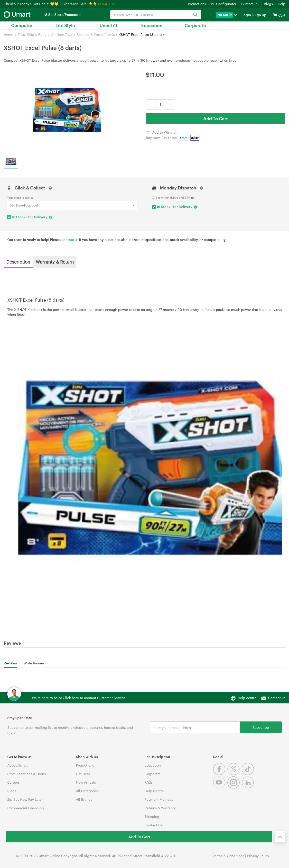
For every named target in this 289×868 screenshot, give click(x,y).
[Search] (195, 15)
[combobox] (156, 15)
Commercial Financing (26, 808)
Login (246, 15)
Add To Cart (216, 118)
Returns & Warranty (160, 808)
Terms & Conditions (228, 856)
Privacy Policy (258, 856)
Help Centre (154, 791)
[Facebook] (220, 774)
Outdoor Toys (61, 35)
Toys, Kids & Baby (32, 35)
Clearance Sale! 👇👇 (80, 4)
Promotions (197, 4)
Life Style (65, 25)
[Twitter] (235, 774)
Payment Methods (159, 799)
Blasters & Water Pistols (96, 35)
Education (152, 25)
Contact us (277, 698)
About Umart (18, 765)
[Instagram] (235, 787)
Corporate (195, 25)
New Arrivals (86, 782)
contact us (70, 240)
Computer (22, 25)
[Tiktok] (248, 774)
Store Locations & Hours (27, 774)
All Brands (84, 799)
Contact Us (154, 825)
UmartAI (108, 25)
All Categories (87, 791)
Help (282, 4)
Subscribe (261, 727)
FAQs (149, 782)
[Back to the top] (280, 837)
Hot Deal (83, 774)
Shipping (152, 816)
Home (8, 35)
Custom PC (250, 4)
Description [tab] (18, 262)
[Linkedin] (248, 787)
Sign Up (260, 15)
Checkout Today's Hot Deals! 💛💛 (32, 4)
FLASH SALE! (108, 4)
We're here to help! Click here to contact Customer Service (79, 698)
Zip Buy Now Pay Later (25, 799)
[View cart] (275, 15)
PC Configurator (224, 4)
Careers (14, 782)
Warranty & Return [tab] (55, 262)
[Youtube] (220, 787)
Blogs (268, 4)
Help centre (247, 698)
